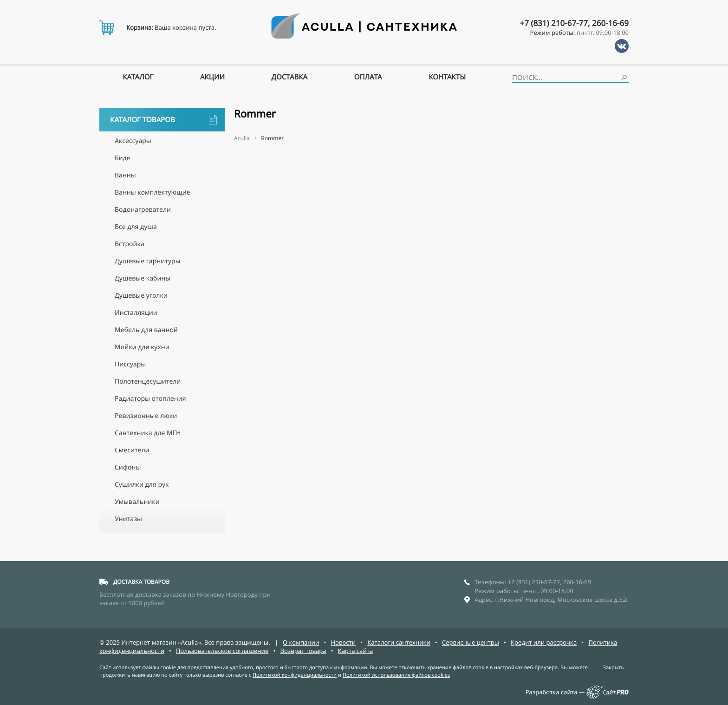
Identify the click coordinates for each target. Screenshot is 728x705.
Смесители (132, 450)
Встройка (130, 244)
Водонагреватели (143, 210)
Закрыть (613, 668)
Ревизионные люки (146, 416)
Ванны (125, 175)
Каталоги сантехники (399, 642)
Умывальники (137, 502)
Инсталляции (136, 313)
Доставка (290, 77)
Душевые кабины (143, 278)
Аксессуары (133, 141)
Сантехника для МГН (148, 433)
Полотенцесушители (148, 382)
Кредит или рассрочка (544, 642)
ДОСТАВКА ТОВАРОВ (141, 582)
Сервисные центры (471, 642)
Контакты (447, 77)
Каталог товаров (163, 120)
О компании (301, 642)
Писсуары (130, 364)
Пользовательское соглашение (222, 651)
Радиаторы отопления (150, 399)
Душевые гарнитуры (148, 261)
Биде (123, 158)
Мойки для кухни (142, 347)
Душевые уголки (141, 296)
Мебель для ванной (146, 330)
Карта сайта (356, 651)
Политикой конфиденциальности (295, 675)
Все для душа (136, 227)
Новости (343, 642)
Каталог (138, 77)
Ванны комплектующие (153, 193)
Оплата (368, 77)
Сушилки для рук (142, 485)
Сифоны (128, 467)
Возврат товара (303, 651)
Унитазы (128, 519)
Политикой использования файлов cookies (396, 675)
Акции (212, 77)
